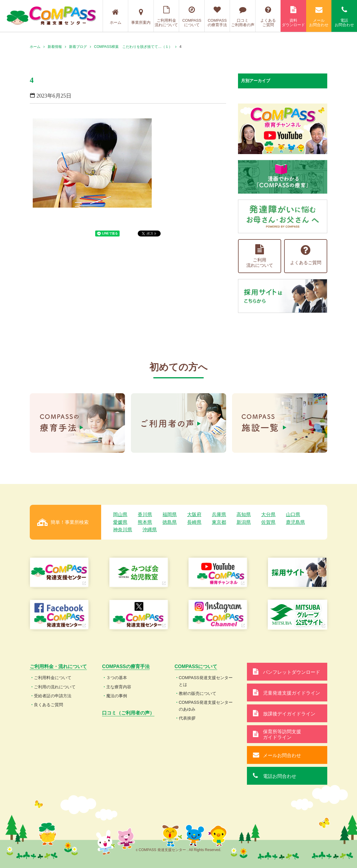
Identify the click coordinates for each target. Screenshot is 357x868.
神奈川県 (123, 530)
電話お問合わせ (344, 17)
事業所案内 (141, 17)
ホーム (116, 17)
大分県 (268, 514)
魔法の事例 (117, 696)
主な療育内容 (119, 687)
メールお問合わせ (319, 17)
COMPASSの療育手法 (217, 17)
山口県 (293, 514)
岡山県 (120, 514)
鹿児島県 (295, 522)
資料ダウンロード (293, 17)
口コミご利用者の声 (243, 17)
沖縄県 (150, 530)
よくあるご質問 (268, 17)
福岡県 (170, 514)
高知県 (244, 514)
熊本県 (145, 522)
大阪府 (194, 514)
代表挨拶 (187, 718)
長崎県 (194, 522)
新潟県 (244, 522)
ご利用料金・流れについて (58, 666)
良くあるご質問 (48, 705)
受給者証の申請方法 (53, 696)
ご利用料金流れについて (166, 17)
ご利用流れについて (260, 256)
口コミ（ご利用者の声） (128, 713)
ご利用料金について (53, 678)
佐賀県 (268, 522)
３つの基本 (117, 678)
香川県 (145, 514)
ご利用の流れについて (55, 687)
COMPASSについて (192, 17)
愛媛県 (120, 522)
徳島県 (170, 522)
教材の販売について (198, 693)
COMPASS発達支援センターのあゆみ (206, 706)
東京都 (219, 522)
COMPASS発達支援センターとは (206, 681)
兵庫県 (219, 514)
